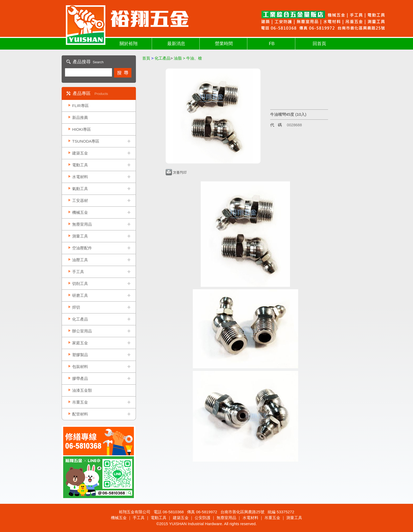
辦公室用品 (82, 331)
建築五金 (80, 153)
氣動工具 (80, 189)
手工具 (78, 272)
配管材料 (80, 414)
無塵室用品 (82, 224)
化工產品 (80, 319)
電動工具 (80, 165)
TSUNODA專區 (86, 141)
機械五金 (80, 212)
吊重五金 (80, 402)
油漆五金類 (82, 390)
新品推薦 (80, 117)
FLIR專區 (80, 106)
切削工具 (80, 284)
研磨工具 (80, 295)
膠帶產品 (80, 378)
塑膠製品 (80, 355)
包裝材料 (80, 367)
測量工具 (80, 236)
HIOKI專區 (82, 129)
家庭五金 (80, 343)
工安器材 (80, 200)
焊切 (76, 307)
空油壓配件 (82, 248)
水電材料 (80, 177)
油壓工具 (80, 260)
